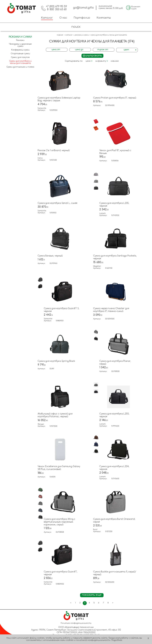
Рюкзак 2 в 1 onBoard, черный (54, 151)
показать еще (92, 595)
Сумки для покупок (20, 57)
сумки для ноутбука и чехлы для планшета (109, 35)
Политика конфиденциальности (76, 623)
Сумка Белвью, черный (50, 256)
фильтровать (92, 56)
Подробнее (117, 640)
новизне (115, 61)
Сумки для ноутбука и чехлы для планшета (20, 62)
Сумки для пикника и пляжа (20, 67)
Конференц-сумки (20, 50)
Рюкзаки (20, 40)
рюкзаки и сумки (82, 35)
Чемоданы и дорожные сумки (20, 45)
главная (60, 35)
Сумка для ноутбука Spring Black (56, 361)
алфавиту (102, 61)
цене (89, 61)
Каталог (47, 18)
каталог (69, 35)
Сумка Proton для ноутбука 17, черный (115, 98)
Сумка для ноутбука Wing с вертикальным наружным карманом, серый (59, 522)
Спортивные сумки (20, 54)
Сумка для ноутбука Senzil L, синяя (57, 203)
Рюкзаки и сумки (20, 37)
